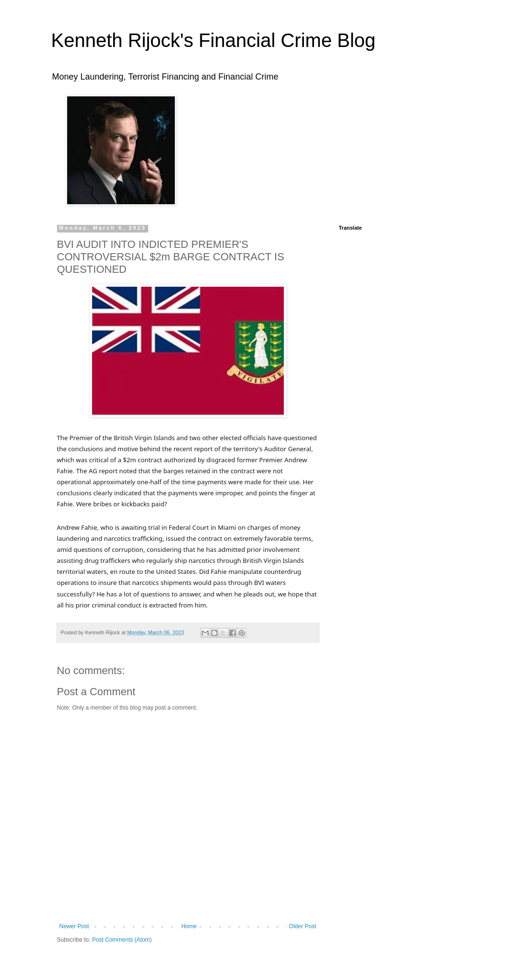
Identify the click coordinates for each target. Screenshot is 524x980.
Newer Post (74, 926)
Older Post (303, 926)
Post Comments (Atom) (122, 940)
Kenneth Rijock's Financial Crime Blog (214, 40)
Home (189, 926)
